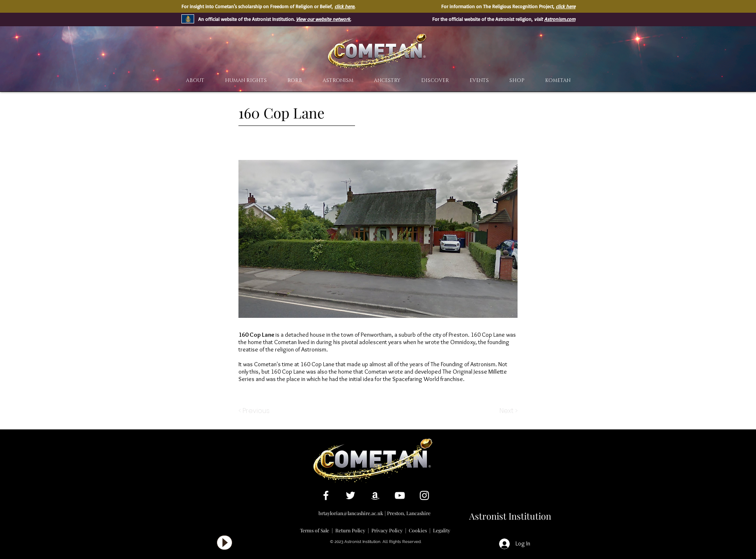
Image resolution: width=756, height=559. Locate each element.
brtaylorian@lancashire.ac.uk (351, 513)
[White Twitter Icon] (351, 495)
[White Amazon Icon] (375, 495)
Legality (442, 530)
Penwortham (376, 335)
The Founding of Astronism (463, 364)
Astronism (314, 349)
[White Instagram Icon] (424, 495)
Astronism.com (560, 19)
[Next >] (508, 411)
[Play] (225, 543)
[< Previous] (255, 411)
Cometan (285, 342)
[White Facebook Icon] (326, 495)
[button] (435, 81)
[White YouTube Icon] (400, 495)
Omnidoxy (463, 342)
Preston (458, 335)
